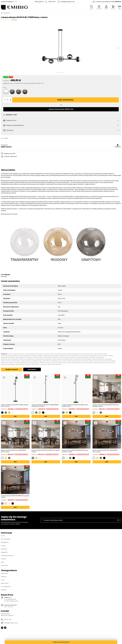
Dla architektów (6, 539)
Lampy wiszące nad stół (59, 363)
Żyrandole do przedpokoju (43, 359)
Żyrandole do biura (60, 354)
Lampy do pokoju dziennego (82, 359)
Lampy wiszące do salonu (93, 356)
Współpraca (5, 542)
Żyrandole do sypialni (8, 357)
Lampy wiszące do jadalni (51, 356)
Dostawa (4, 590)
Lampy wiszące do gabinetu (10, 359)
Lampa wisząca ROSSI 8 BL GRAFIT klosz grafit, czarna (46, 451)
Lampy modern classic (33, 364)
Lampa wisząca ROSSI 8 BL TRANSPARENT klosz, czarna (14, 451)
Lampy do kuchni (88, 354)
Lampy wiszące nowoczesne (34, 354)
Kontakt (3, 559)
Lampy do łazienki (38, 357)
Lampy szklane (20, 364)
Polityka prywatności (7, 556)
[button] (5, 100)
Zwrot (3, 580)
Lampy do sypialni (107, 356)
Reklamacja (5, 583)
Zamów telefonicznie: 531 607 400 (61, 109)
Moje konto (4, 573)
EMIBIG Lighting (6, 147)
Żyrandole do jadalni (36, 356)
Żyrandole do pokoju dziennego (102, 359)
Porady (3, 546)
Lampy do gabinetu (82, 357)
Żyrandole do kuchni (101, 354)
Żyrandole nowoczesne (108, 361)
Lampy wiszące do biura (75, 354)
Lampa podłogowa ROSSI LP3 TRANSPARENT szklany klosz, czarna (45, 406)
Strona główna (6, 13)
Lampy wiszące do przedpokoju (62, 359)
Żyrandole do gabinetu (96, 357)
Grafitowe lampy (45, 363)
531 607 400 (52, 2)
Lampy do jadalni (23, 356)
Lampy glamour (34, 363)
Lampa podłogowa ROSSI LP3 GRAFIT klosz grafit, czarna (75, 406)
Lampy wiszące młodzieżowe (72, 361)
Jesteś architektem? (7, 2)
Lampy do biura (49, 354)
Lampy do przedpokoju (27, 359)
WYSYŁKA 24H (110, 363)
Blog (2, 562)
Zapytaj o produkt (10, 153)
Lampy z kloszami (94, 361)
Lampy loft (85, 361)
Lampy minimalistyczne (22, 363)
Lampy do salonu (65, 356)
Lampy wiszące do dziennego (10, 361)
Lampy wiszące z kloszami (16, 354)
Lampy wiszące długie (8, 364)
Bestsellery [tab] (32, 369)
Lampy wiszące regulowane (76, 363)
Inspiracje (4, 549)
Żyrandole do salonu (78, 356)
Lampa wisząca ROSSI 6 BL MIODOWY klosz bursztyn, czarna (75, 451)
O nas (3, 536)
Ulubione (4, 577)
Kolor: (5, 87)
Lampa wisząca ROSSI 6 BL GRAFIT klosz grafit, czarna (15, 497)
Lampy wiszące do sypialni (23, 357)
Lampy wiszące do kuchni (9, 356)
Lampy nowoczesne (7, 363)
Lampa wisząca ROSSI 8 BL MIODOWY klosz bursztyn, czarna (106, 406)
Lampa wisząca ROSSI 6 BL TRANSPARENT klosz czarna (105, 451)
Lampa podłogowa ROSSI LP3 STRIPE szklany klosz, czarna (15, 406)
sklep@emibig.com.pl (68, 2)
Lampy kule (89, 363)
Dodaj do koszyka (65, 100)
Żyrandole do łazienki (51, 357)
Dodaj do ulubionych (10, 156)
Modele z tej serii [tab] (12, 369)
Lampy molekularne (99, 363)
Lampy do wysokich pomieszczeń (51, 364)
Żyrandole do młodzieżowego (52, 361)
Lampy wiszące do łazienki (67, 357)
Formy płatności (6, 587)
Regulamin (4, 552)
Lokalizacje (4, 565)
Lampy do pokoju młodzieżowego (31, 361)
